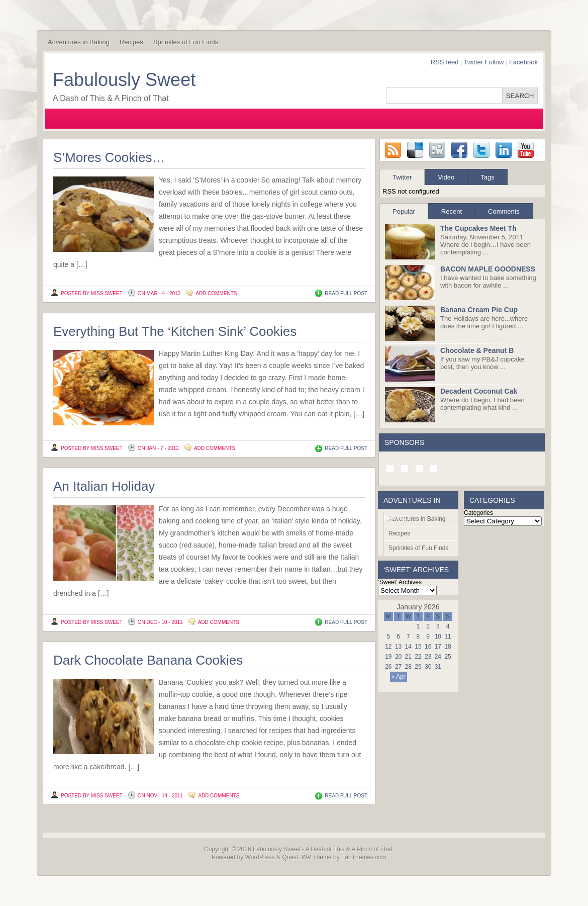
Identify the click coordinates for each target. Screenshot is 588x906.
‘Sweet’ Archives (400, 582)
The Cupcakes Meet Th (478, 228)
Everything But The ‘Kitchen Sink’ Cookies (175, 331)
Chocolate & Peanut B (477, 350)
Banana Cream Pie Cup (479, 310)
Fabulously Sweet (124, 80)
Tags (487, 177)
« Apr (399, 677)
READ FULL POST (346, 293)
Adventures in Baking (79, 42)
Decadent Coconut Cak (479, 391)
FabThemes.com (364, 857)
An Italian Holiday (104, 486)
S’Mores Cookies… (109, 157)
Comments (504, 211)
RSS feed (445, 62)
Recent (452, 211)
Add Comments (216, 293)
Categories (478, 513)
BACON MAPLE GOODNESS (488, 269)
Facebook (523, 62)
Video (446, 177)
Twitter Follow (484, 62)
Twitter (402, 177)
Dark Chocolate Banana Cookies (148, 660)
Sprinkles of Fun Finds (186, 42)
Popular (404, 211)
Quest (290, 857)
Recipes (131, 42)
